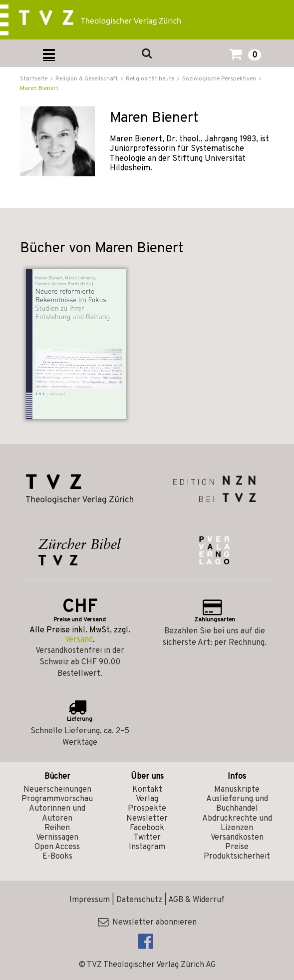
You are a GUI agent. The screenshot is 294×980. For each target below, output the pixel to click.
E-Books (57, 857)
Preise (237, 847)
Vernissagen (57, 838)
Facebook (147, 828)
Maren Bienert (39, 88)
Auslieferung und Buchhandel (237, 804)
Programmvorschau (57, 799)
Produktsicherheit (237, 857)
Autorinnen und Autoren (57, 813)
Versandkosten (237, 838)
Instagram (147, 847)
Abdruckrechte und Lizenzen (237, 823)
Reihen (57, 828)
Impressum (90, 900)
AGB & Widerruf (196, 900)
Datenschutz (139, 900)
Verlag (147, 799)
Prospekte (147, 809)
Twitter (147, 838)
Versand (79, 640)
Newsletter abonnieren (147, 923)
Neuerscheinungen (57, 790)
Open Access (57, 847)
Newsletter (147, 819)
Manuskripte (237, 790)
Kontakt (147, 790)
